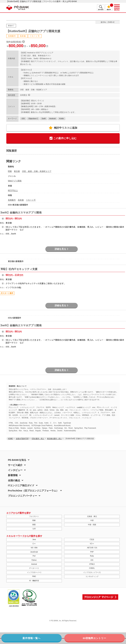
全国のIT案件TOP (22, 439)
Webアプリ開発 (15, 181)
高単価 (21, 200)
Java (34, 539)
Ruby (92, 556)
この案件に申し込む (63, 138)
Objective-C (33, 118)
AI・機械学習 (34, 581)
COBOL (92, 568)
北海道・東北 (92, 516)
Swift (44, 118)
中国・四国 (92, 525)
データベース (34, 568)
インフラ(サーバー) (34, 572)
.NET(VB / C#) (92, 548)
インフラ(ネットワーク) (92, 572)
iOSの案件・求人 (38, 439)
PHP (92, 552)
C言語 (92, 539)
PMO (34, 576)
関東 (10, 171)
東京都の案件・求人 (54, 439)
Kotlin (62, 118)
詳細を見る (62, 249)
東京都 (17, 171)
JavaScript (34, 552)
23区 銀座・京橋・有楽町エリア (37, 171)
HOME (10, 439)
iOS (23, 118)
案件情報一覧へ (31, 638)
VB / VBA (34, 548)
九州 (34, 529)
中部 (92, 520)
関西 (34, 525)
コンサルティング (92, 576)
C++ (34, 544)
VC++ (92, 544)
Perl (34, 556)
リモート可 (31, 200)
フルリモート (34, 516)
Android (53, 118)
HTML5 (92, 564)
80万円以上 (13, 191)
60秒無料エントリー (94, 638)
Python (34, 560)
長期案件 (12, 200)
